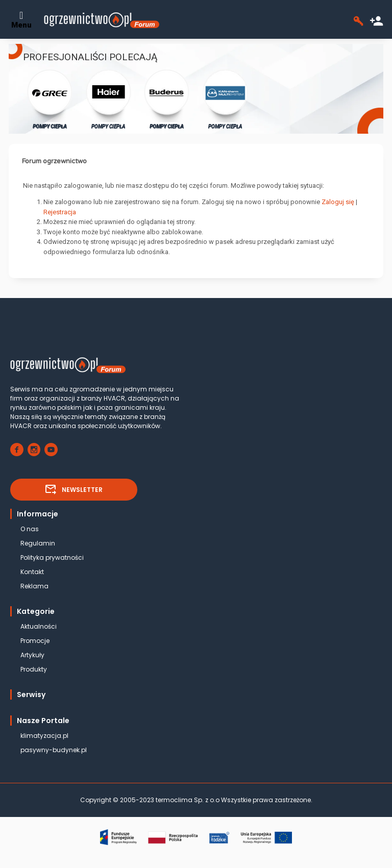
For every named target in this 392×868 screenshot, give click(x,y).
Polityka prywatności (52, 557)
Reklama (34, 586)
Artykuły (32, 655)
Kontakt (32, 572)
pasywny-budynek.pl (54, 750)
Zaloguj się (338, 202)
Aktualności (39, 626)
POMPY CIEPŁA (50, 99)
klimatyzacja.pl (44, 736)
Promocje (35, 641)
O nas (30, 529)
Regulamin (38, 543)
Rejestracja (60, 212)
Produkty (34, 669)
